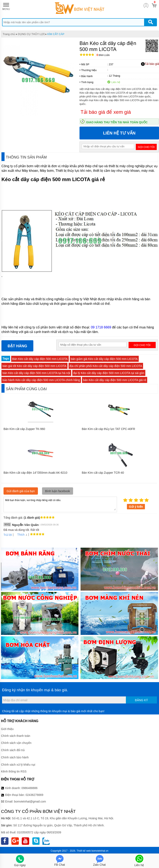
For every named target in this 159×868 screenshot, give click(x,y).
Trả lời (8, 535)
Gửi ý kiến (136, 507)
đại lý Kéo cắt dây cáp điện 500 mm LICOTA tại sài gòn (109, 373)
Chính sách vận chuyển (16, 743)
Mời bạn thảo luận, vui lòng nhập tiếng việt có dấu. (60, 504)
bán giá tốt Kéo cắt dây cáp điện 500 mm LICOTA (34, 366)
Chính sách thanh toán (16, 736)
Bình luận (103, 55)
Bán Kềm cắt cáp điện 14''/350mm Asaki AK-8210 (35, 473)
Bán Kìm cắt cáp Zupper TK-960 (24, 429)
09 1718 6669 (101, 327)
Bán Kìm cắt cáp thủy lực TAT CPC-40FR (108, 429)
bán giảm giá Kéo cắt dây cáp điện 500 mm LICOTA (104, 359)
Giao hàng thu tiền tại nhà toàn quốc (117, 122)
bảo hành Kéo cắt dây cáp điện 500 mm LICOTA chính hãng (41, 380)
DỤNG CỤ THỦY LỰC (31, 34)
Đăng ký (142, 700)
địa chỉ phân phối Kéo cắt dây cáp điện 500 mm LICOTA (106, 366)
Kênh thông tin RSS (14, 771)
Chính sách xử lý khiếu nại (18, 765)
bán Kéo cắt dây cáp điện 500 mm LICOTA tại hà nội (36, 373)
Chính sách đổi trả (13, 750)
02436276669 (34, 795)
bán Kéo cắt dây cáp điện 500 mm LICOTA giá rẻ (115, 380)
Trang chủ (9, 34)
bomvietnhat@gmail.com (30, 801)
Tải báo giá (150, 64)
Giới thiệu (7, 729)
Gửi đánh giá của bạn (21, 491)
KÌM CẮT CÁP (56, 34)
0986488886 (30, 788)
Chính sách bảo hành (15, 757)
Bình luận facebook (58, 491)
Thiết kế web (84, 851)
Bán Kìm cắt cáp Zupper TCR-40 (103, 473)
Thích (19, 535)
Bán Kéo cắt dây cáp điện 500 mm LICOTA (40, 359)
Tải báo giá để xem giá (106, 112)
